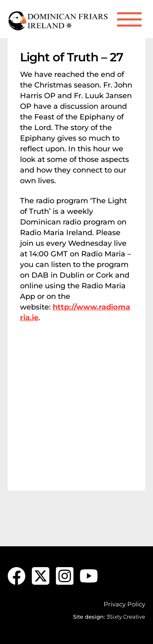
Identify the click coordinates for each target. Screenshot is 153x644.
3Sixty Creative (126, 617)
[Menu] (129, 20)
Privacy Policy (124, 604)
